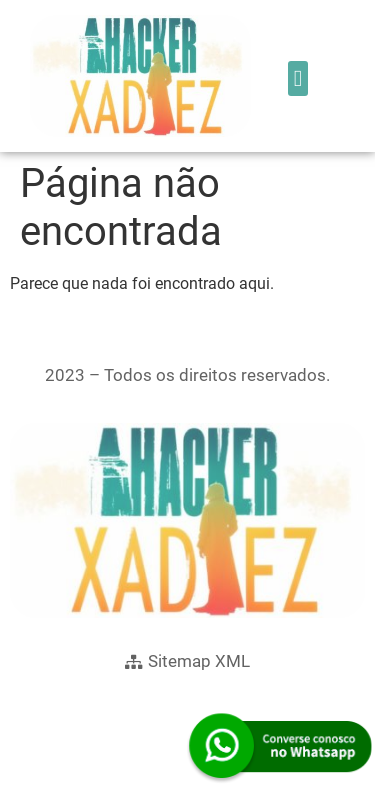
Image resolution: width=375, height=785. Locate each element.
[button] (298, 78)
